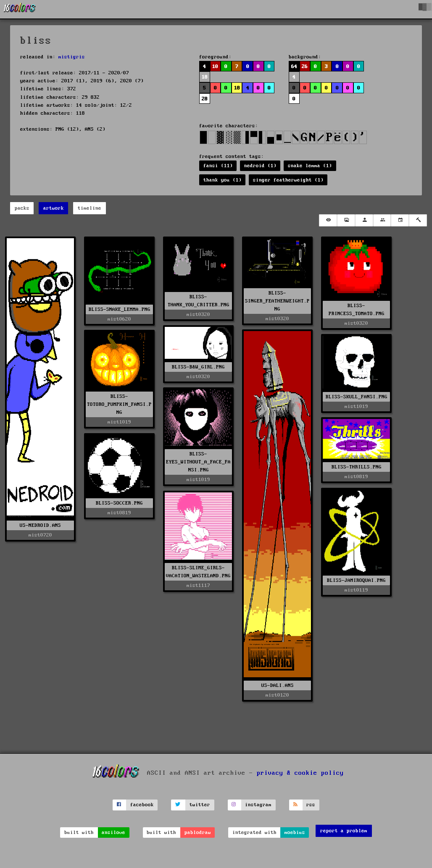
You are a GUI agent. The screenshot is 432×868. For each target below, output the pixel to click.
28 (205, 99)
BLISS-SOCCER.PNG (119, 503)
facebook (142, 805)
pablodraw (198, 832)
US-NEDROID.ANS (40, 525)
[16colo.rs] (20, 9)
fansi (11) (218, 166)
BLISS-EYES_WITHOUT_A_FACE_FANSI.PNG (198, 462)
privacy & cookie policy (300, 773)
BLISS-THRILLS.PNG (357, 467)
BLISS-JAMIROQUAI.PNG (356, 580)
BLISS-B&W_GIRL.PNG (198, 367)
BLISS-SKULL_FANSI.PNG (357, 397)
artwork (54, 208)
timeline (90, 208)
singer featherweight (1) (288, 180)
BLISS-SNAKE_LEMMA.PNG (120, 309)
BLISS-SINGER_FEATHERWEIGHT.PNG (277, 301)
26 (305, 67)
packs (22, 208)
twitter (200, 805)
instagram (258, 805)
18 (205, 77)
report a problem (344, 831)
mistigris (72, 57)
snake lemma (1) (310, 166)
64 (294, 67)
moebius (295, 832)
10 (215, 67)
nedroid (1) (260, 166)
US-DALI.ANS (278, 685)
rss (311, 805)
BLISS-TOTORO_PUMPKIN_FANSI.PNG (119, 404)
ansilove (113, 832)
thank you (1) (223, 180)
